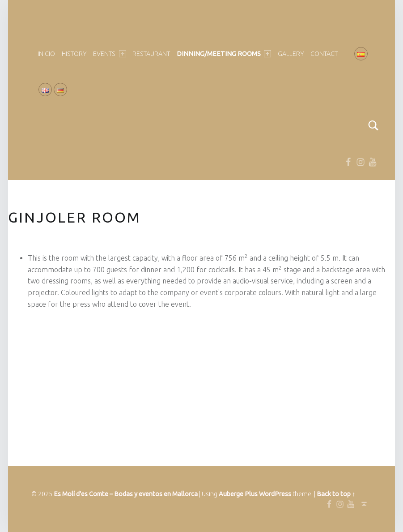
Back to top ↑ (336, 494)
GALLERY (291, 54)
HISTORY (74, 54)
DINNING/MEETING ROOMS (224, 54)
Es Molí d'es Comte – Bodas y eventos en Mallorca (126, 494)
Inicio (46, 54)
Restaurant (151, 54)
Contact (324, 54)
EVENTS (109, 54)
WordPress (275, 494)
